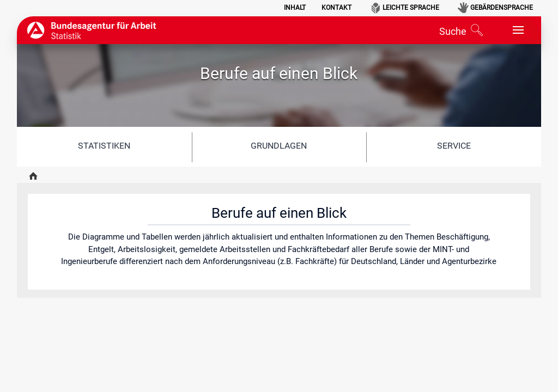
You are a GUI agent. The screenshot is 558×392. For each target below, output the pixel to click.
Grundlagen (279, 146)
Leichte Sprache (411, 8)
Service (454, 146)
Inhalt (295, 8)
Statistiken (104, 146)
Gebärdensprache (502, 8)
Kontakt (336, 8)
